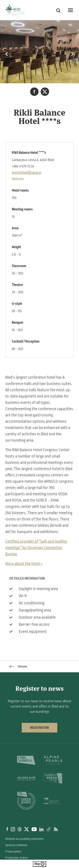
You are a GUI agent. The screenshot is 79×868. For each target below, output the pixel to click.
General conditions (16, 845)
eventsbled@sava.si (26, 173)
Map (39, 864)
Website (18, 179)
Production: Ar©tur (17, 858)
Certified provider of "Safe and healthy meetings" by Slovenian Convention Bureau (36, 548)
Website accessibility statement (24, 839)
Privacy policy (13, 852)
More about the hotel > (24, 564)
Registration (39, 728)
